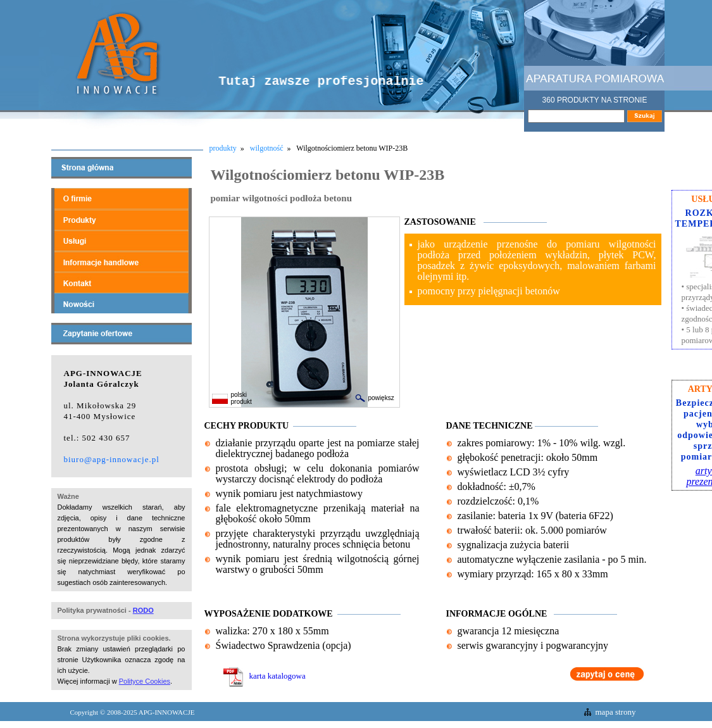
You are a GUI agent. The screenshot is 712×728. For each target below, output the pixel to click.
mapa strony (616, 712)
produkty (223, 148)
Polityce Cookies (145, 681)
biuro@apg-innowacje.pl (112, 459)
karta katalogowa (265, 676)
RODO (143, 610)
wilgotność (267, 148)
